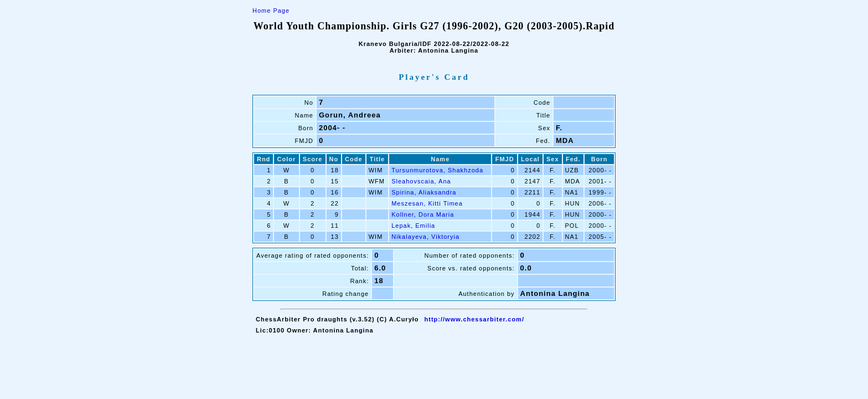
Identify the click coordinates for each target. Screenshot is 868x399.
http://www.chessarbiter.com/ (474, 319)
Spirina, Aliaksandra (424, 192)
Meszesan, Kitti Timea (427, 203)
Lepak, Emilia (413, 226)
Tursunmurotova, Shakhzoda (437, 170)
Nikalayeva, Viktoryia (425, 237)
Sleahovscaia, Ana (421, 181)
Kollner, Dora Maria (423, 214)
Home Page (271, 11)
